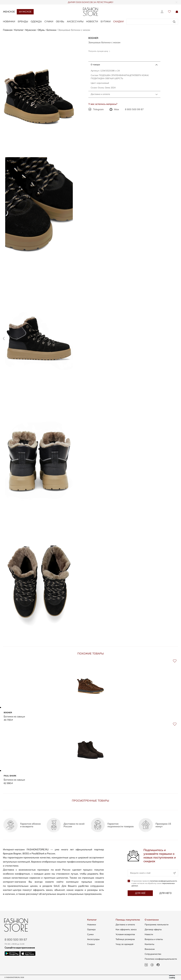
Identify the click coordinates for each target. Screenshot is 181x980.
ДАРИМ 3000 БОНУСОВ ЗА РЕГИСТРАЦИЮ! (90, 2)
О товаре (95, 65)
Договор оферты (153, 929)
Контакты (149, 944)
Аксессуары (93, 939)
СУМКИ (49, 21)
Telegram (96, 109)
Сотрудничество (153, 954)
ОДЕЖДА (36, 21)
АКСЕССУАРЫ (75, 21)
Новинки (92, 925)
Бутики (106, 21)
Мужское (25, 12)
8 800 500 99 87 (134, 109)
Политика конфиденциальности (161, 959)
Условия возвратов (125, 934)
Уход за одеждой (124, 944)
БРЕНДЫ (23, 21)
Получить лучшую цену (99, 51)
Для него (165, 893)
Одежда (91, 929)
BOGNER (93, 38)
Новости (92, 21)
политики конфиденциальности (163, 881)
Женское (9, 12)
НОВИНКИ (9, 21)
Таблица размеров (125, 939)
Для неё (140, 893)
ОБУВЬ (60, 21)
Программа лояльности (157, 925)
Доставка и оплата (100, 94)
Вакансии (150, 949)
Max (114, 109)
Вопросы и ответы (154, 939)
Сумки (90, 934)
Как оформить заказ (126, 929)
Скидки (118, 21)
